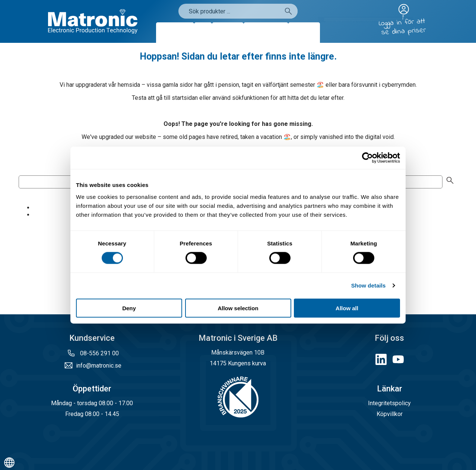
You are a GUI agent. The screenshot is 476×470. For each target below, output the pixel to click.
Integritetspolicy (389, 403)
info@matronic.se (99, 366)
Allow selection (238, 308)
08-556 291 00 (99, 353)
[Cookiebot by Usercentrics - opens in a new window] (367, 158)
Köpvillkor (390, 414)
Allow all (347, 308)
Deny (129, 308)
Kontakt (304, 33)
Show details (369, 285)
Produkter (175, 33)
